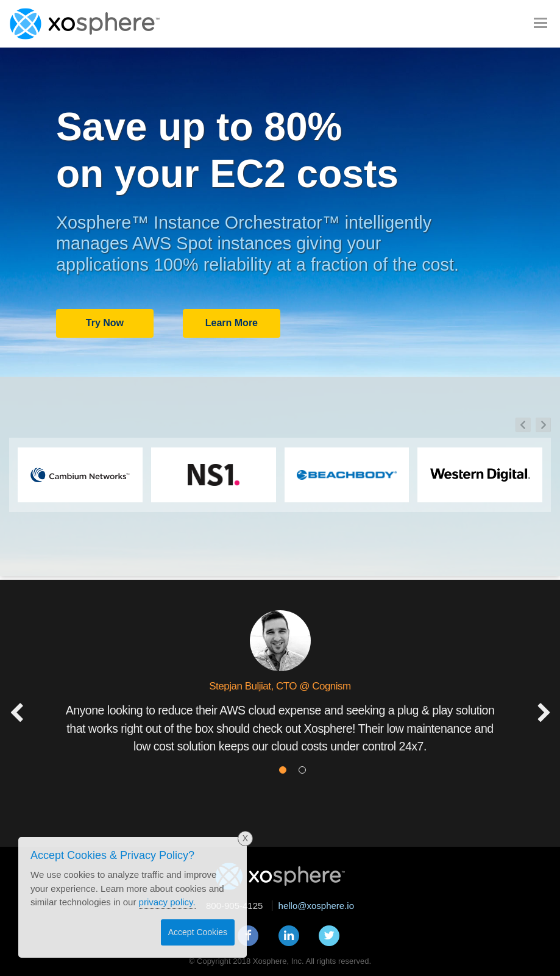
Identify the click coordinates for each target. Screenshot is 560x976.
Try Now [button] (105, 323)
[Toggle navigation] (541, 23)
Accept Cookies (198, 932)
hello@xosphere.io (316, 906)
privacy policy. (167, 902)
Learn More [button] (232, 323)
